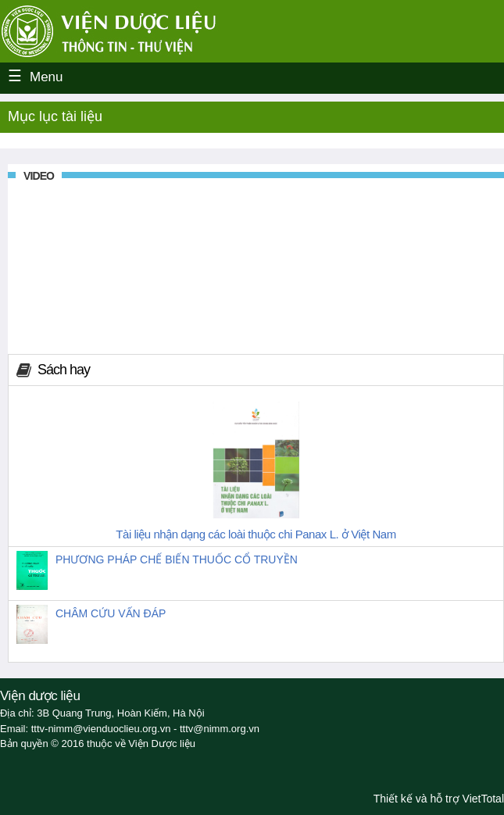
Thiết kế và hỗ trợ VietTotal (439, 799)
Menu (46, 77)
